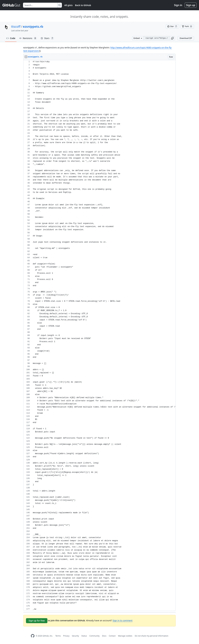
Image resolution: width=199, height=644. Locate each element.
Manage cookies (125, 636)
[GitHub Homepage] (33, 636)
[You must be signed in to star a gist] (172, 26)
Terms (58, 636)
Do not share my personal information (152, 636)
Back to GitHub (83, 5)
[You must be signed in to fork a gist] (187, 26)
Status (84, 636)
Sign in (178, 5)
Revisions (28, 38)
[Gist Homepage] (12, 5)
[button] (172, 38)
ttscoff (16, 27)
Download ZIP (186, 38)
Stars (47, 38)
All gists (68, 5)
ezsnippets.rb (33, 27)
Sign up (191, 5)
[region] (99, 336)
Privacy (66, 636)
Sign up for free (37, 621)
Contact (112, 636)
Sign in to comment (123, 620)
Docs (104, 636)
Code (11, 38)
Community (95, 636)
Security (75, 636)
